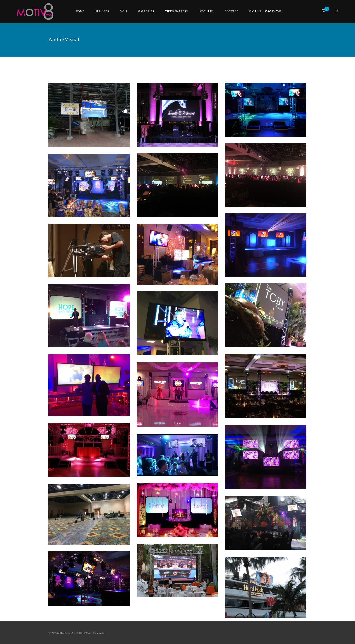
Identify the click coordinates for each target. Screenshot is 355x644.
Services (102, 11)
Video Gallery (177, 11)
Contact (232, 11)
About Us (206, 11)
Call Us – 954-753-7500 (265, 11)
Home (80, 11)
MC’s (124, 11)
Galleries (146, 11)
